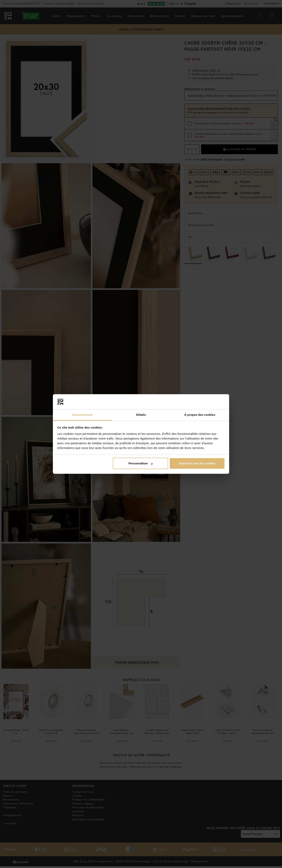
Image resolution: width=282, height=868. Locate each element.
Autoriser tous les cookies (197, 463)
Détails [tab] (141, 415)
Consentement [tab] (82, 415)
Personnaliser (141, 463)
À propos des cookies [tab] (200, 415)
